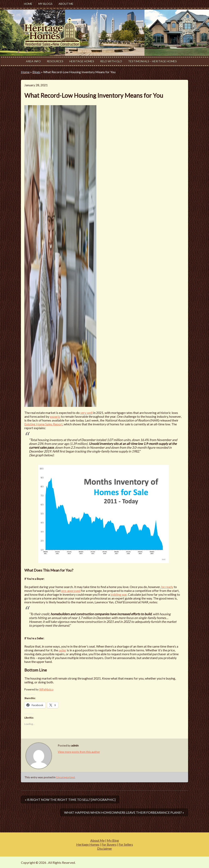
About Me (66, 4)
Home (28, 4)
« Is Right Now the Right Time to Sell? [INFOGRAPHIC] (70, 800)
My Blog (113, 840)
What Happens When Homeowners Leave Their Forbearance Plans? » (124, 812)
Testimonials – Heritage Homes (152, 61)
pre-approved (71, 591)
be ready (167, 587)
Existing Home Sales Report (43, 424)
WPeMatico (46, 689)
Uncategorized (65, 777)
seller (62, 650)
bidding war (119, 594)
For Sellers (126, 844)
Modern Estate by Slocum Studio (166, 862)
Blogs (36, 72)
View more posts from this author (79, 752)
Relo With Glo (111, 61)
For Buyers (109, 844)
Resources (55, 61)
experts (55, 416)
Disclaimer (105, 848)
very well (86, 413)
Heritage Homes (82, 61)
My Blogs (45, 4)
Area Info (33, 61)
